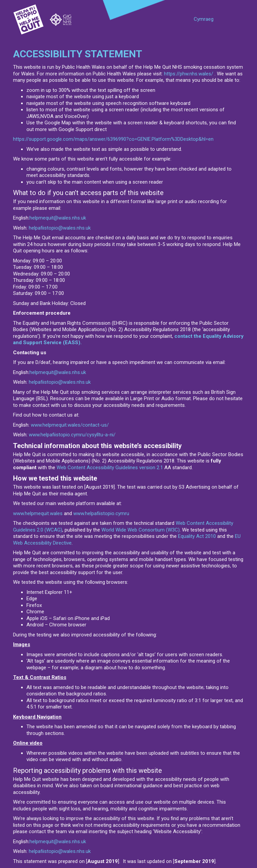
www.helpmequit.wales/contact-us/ (70, 425)
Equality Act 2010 (197, 536)
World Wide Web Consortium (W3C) (141, 530)
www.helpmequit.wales (38, 513)
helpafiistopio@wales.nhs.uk (60, 228)
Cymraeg (204, 19)
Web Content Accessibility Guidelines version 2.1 (110, 468)
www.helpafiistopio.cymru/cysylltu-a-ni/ (72, 435)
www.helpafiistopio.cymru (101, 513)
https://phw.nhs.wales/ (189, 74)
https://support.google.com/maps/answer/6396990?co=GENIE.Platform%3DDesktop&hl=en (113, 139)
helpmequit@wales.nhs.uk (58, 218)
